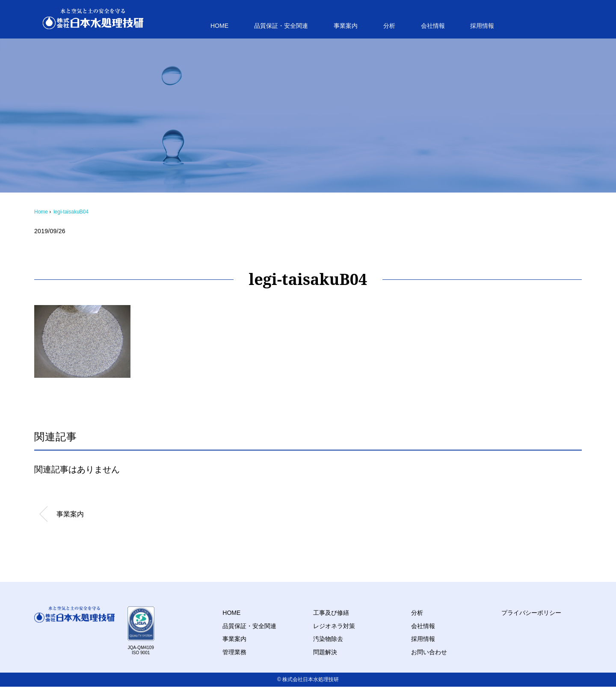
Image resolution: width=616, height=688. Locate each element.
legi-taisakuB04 (71, 212)
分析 (389, 26)
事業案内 (346, 26)
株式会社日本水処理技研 (311, 679)
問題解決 (325, 652)
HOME (219, 26)
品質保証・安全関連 (281, 26)
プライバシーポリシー (531, 613)
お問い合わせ (429, 652)
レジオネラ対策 (334, 626)
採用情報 (482, 26)
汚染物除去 (328, 639)
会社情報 (433, 26)
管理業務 (234, 652)
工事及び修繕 (331, 613)
